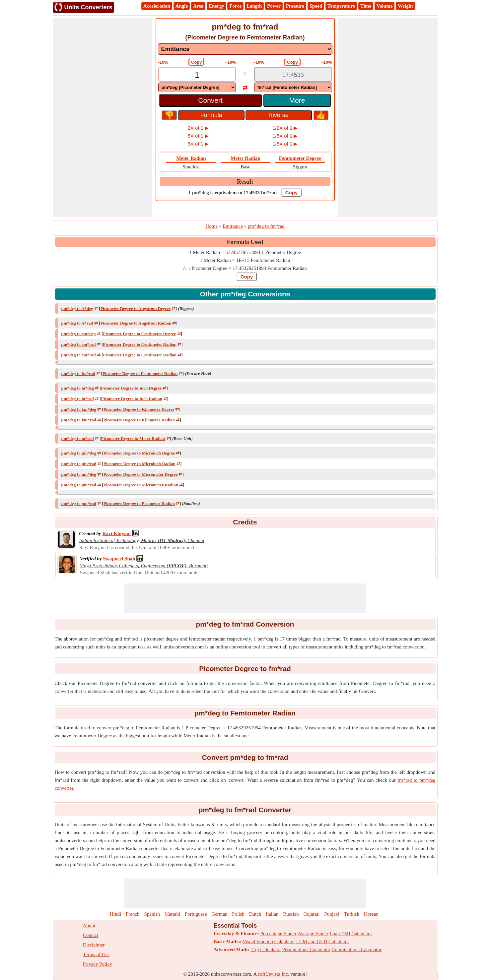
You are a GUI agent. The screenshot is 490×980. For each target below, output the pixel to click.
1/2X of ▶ (285, 128)
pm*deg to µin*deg (79, 453)
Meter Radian (191, 158)
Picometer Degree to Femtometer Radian (140, 373)
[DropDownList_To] (293, 87)
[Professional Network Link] (116, 533)
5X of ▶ (198, 136)
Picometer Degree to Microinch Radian (140, 464)
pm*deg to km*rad (79, 420)
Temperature (341, 6)
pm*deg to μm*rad (79, 485)
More (297, 100)
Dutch (255, 914)
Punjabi (332, 914)
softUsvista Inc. (273, 974)
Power (274, 6)
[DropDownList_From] (197, 87)
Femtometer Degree (300, 158)
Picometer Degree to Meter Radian (133, 438)
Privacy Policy (98, 964)
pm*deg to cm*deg (79, 334)
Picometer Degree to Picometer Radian (139, 503)
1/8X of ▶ (285, 144)
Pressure (295, 6)
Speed (316, 6)
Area (198, 6)
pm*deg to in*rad (78, 399)
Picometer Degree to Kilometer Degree (139, 409)
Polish (238, 914)
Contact (91, 935)
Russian (291, 914)
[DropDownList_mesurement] (245, 49)
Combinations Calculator (357, 949)
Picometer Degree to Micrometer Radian (141, 485)
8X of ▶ (198, 144)
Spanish (152, 914)
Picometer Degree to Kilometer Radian (139, 420)
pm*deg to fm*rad (78, 373)
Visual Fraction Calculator (269, 942)
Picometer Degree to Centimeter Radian (140, 344)
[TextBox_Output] (293, 75)
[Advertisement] (103, 117)
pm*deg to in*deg (78, 388)
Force (235, 6)
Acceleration (157, 6)
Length (254, 6)
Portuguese (196, 914)
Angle (182, 6)
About (89, 926)
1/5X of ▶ (285, 136)
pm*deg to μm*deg (79, 474)
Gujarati (311, 914)
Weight (405, 6)
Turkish (352, 914)
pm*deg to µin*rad (79, 464)
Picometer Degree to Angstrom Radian (136, 323)
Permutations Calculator (306, 949)
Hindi (115, 914)
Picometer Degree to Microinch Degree (139, 453)
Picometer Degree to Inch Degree (132, 388)
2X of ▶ (198, 128)
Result (245, 182)
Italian (272, 914)
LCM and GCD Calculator (323, 942)
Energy (216, 6)
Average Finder (313, 934)
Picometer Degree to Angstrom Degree (135, 308)
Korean (371, 914)
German (219, 914)
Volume (385, 6)
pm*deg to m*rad (78, 438)
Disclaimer (94, 945)
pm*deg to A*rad (77, 323)
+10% (231, 62)
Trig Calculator (266, 949)
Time (366, 6)
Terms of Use (96, 954)
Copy (197, 62)
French (133, 914)
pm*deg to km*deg (79, 409)
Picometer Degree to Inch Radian (132, 399)
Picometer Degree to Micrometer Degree (140, 474)
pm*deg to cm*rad (79, 344)
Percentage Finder (279, 934)
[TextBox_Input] (197, 75)
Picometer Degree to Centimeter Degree (139, 334)
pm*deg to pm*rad (79, 503)
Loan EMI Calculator (351, 934)
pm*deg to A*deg (77, 308)
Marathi (172, 914)
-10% (163, 62)
